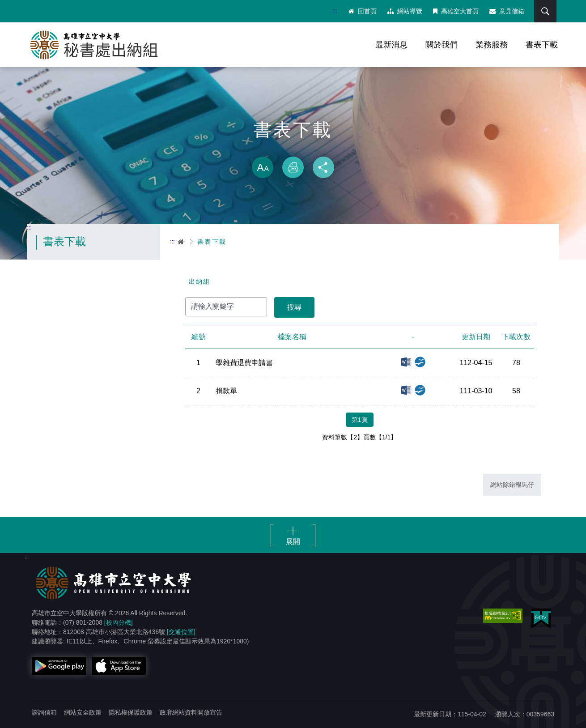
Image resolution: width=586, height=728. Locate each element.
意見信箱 (507, 11)
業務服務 (492, 45)
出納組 (200, 281)
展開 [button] (293, 542)
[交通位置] (181, 632)
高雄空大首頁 (456, 11)
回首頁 (363, 11)
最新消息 (391, 45)
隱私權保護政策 (131, 712)
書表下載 (542, 45)
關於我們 (442, 45)
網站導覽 (405, 11)
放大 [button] (263, 167)
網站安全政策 (83, 712)
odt (420, 362)
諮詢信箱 (44, 712)
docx (406, 362)
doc (406, 390)
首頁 (182, 242)
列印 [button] (293, 167)
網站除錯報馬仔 (512, 485)
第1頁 (360, 420)
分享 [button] (323, 167)
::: (335, 11)
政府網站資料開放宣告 (191, 712)
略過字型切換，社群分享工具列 (293, 148)
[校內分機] (119, 622)
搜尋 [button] (545, 11)
